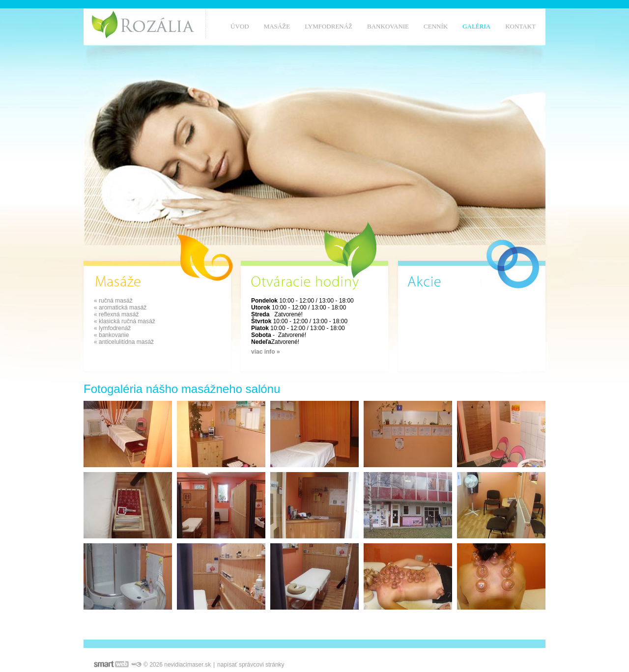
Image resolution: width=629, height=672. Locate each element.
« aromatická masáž (120, 308)
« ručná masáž (113, 301)
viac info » (266, 352)
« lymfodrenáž (112, 328)
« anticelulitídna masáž (124, 342)
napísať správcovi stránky (251, 665)
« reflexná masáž (116, 314)
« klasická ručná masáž (125, 321)
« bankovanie (111, 335)
